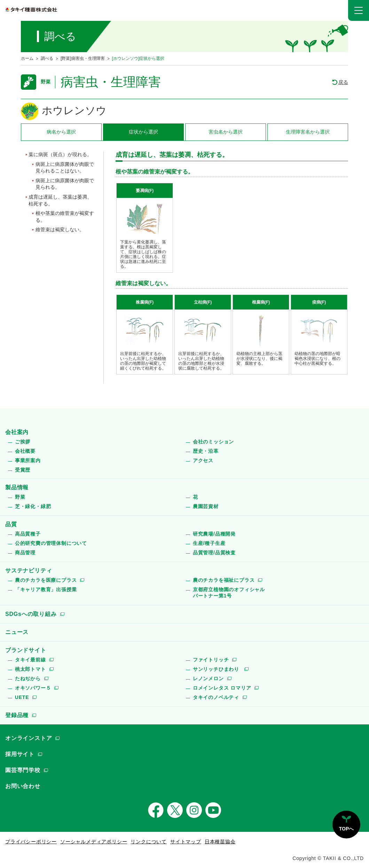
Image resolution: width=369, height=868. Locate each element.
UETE (22, 697)
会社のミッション (213, 442)
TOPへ (347, 829)
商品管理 (25, 553)
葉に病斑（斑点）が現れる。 (60, 154)
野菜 (20, 497)
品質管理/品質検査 (214, 553)
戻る (343, 82)
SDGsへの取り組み (31, 614)
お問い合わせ (23, 786)
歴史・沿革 (206, 451)
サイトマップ (186, 842)
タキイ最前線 (30, 660)
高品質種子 (28, 534)
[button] (359, 10)
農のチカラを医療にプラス (46, 580)
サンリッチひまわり (217, 669)
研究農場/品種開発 (214, 534)
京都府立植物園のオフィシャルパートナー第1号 (229, 593)
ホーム (27, 58)
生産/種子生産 (209, 543)
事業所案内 (28, 460)
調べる (47, 58)
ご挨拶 (23, 442)
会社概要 (25, 451)
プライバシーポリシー (31, 842)
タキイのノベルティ (216, 697)
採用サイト (20, 754)
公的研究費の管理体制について (51, 543)
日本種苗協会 (220, 842)
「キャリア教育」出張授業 (46, 589)
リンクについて (149, 842)
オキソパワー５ (33, 688)
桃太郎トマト (30, 669)
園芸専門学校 (23, 770)
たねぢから (28, 678)
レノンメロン (208, 678)
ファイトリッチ (211, 660)
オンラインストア (29, 738)
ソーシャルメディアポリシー (94, 842)
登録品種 (17, 715)
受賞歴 (23, 470)
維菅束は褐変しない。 (60, 230)
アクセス (203, 460)
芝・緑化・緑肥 (33, 506)
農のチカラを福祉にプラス (224, 580)
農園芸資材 (206, 506)
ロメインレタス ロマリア (222, 688)
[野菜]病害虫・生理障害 (83, 58)
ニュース (17, 632)
